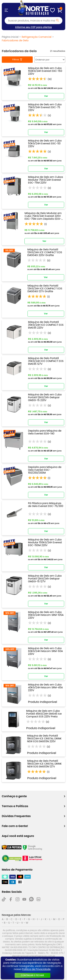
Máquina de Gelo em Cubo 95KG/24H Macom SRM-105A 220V (46, 615)
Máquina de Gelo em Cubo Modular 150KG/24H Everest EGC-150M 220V (45, 542)
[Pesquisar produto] (57, 20)
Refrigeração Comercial (37, 37)
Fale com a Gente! (33, 826)
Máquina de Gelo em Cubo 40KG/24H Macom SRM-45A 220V (45, 687)
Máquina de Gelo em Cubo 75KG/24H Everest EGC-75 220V (45, 107)
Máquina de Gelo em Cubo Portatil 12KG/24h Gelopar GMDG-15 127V (45, 579)
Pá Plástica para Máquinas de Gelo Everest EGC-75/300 (46, 505)
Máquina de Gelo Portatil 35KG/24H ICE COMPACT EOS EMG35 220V (46, 325)
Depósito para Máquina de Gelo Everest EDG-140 (45, 432)
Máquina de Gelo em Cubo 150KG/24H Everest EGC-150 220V (45, 71)
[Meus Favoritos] (52, 10)
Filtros (16, 59)
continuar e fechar (32, 975)
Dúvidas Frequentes (33, 816)
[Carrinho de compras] (60, 10)
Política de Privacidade (36, 969)
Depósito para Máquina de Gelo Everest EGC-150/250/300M (45, 470)
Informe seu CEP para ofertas (33, 27)
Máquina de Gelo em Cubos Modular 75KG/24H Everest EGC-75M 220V (45, 180)
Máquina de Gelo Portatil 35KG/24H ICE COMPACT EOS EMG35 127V (46, 361)
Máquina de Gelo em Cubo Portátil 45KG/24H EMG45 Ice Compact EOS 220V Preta (44, 714)
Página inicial (10, 37)
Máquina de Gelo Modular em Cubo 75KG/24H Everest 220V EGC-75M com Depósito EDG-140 (43, 216)
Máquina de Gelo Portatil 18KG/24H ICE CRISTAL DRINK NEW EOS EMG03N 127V (44, 764)
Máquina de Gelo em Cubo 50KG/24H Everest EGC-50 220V (45, 143)
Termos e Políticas (33, 806)
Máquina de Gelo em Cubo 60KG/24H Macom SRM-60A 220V (45, 651)
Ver (46, 96)
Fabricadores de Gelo (15, 40)
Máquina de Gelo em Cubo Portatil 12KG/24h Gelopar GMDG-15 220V (45, 397)
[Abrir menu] (6, 10)
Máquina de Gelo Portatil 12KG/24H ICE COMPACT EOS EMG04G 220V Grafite (45, 252)
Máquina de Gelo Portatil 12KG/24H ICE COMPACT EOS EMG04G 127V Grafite (45, 288)
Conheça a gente (33, 796)
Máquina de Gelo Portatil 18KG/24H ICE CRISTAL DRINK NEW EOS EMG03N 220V (44, 739)
